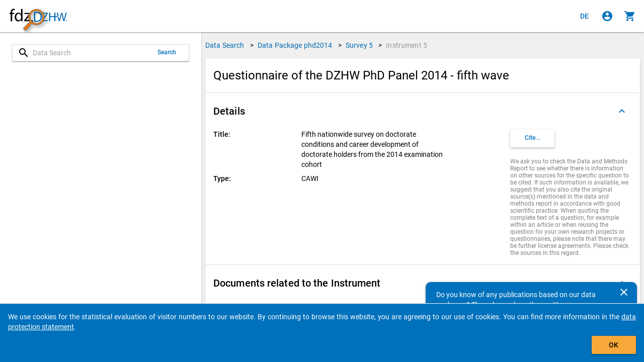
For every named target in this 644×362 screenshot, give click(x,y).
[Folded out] (622, 111)
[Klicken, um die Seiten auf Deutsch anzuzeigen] (585, 16)
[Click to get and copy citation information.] (532, 138)
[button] (423, 111)
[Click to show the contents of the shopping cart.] (630, 16)
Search (167, 52)
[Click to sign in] (607, 16)
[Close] (624, 292)
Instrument (407, 45)
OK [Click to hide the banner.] (614, 345)
